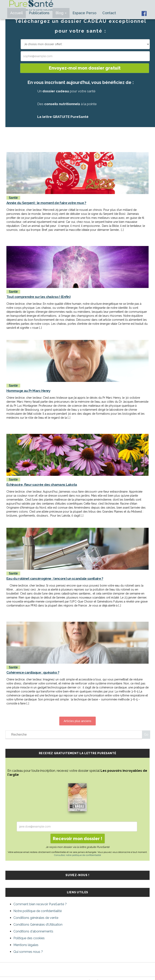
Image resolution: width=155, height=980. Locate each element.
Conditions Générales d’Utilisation (38, 925)
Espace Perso (84, 13)
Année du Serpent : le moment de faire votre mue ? (46, 203)
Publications (39, 13)
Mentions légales (26, 945)
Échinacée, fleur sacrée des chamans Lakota (42, 485)
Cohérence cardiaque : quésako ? (33, 672)
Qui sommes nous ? (28, 952)
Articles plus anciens (77, 721)
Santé (13, 198)
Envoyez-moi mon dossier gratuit (85, 68)
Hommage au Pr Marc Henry (28, 391)
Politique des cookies (29, 938)
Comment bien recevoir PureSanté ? (40, 904)
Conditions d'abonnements (33, 931)
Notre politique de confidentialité (38, 911)
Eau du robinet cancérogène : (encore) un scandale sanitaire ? (55, 579)
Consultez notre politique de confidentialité (77, 855)
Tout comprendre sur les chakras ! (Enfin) (38, 297)
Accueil (17, 13)
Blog (61, 13)
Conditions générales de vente (36, 918)
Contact (109, 13)
